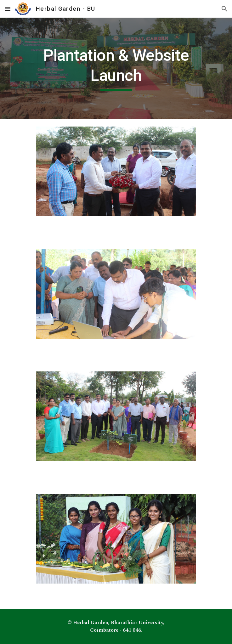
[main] (116, 68)
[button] (8, 9)
